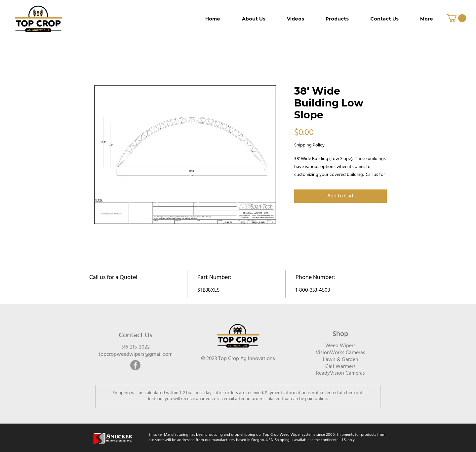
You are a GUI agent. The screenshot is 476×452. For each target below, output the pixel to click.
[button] (456, 18)
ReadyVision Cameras (340, 373)
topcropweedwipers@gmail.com (136, 354)
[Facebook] (135, 365)
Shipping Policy (309, 145)
